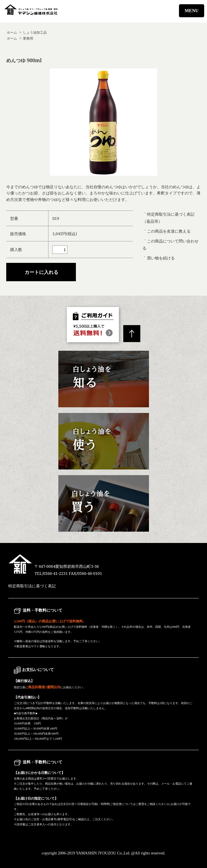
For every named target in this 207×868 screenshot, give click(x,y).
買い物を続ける (161, 258)
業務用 (28, 38)
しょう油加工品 (35, 32)
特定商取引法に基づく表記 (32, 586)
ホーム (12, 32)
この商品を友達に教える (169, 231)
